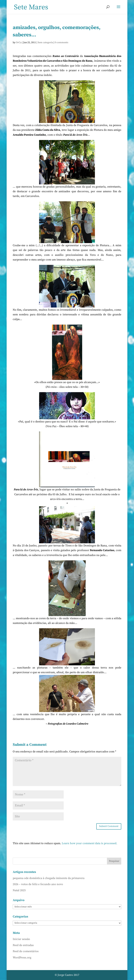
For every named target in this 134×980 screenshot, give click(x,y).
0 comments (62, 42)
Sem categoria (45, 42)
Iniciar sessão (21, 939)
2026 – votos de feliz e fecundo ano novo (38, 884)
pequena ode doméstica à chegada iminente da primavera (49, 878)
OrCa (19, 42)
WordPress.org (22, 958)
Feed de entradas (23, 945)
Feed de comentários (26, 951)
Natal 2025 (19, 890)
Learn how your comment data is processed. (90, 843)
